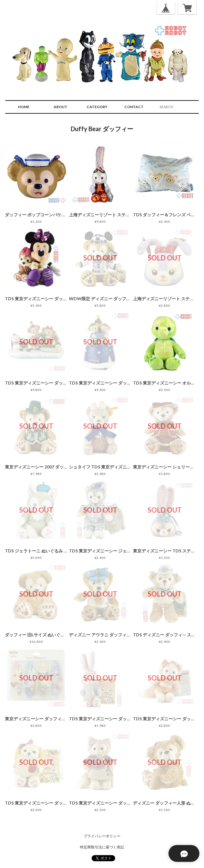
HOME (24, 107)
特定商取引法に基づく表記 (102, 847)
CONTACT (134, 107)
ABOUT (60, 107)
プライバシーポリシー (102, 836)
